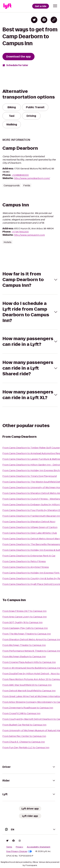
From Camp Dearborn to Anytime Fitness (26, 567)
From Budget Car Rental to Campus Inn (24, 725)
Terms (9, 847)
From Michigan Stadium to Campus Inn (24, 656)
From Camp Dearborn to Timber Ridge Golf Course (31, 448)
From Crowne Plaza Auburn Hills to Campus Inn (29, 662)
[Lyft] (7, 6)
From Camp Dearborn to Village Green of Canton (30, 527)
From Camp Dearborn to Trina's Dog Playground (30, 476)
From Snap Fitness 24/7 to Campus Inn (24, 611)
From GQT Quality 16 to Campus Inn (22, 622)
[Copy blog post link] (54, 20)
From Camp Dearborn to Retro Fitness (24, 561)
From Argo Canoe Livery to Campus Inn (25, 617)
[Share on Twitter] (34, 20)
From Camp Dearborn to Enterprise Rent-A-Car (29, 556)
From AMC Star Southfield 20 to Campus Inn (27, 685)
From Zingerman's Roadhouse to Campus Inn (28, 708)
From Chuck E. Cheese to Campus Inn (24, 742)
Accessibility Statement (39, 847)
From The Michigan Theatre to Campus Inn (27, 634)
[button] (55, 6)
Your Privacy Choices (19, 851)
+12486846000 (20, 175)
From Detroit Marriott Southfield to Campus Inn (29, 691)
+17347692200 (20, 232)
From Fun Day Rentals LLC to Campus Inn (26, 747)
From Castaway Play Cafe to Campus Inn (25, 628)
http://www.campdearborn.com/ (32, 178)
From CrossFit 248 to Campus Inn (21, 713)
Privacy (19, 847)
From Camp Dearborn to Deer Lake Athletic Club (30, 533)
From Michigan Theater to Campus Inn (24, 645)
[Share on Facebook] (44, 20)
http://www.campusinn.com (29, 235)
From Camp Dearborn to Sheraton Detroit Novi (29, 522)
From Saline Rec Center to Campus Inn (24, 736)
